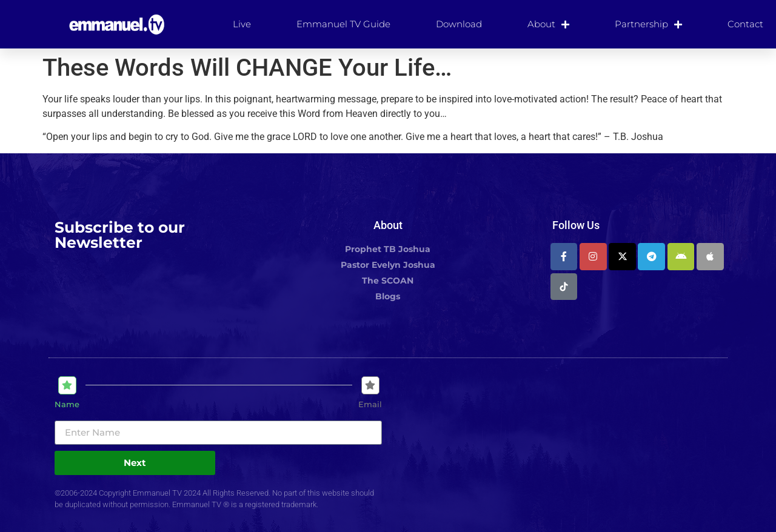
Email (370, 404)
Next (135, 463)
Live (242, 24)
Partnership (648, 24)
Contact (745, 24)
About (548, 24)
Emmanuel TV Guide (343, 24)
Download (459, 24)
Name (67, 404)
